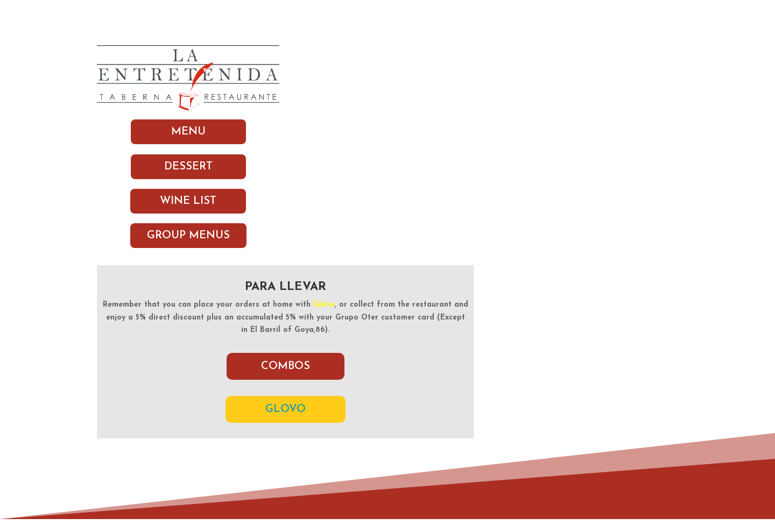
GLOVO (286, 409)
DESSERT (188, 167)
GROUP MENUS (188, 236)
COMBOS (286, 366)
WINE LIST (188, 201)
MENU (188, 132)
